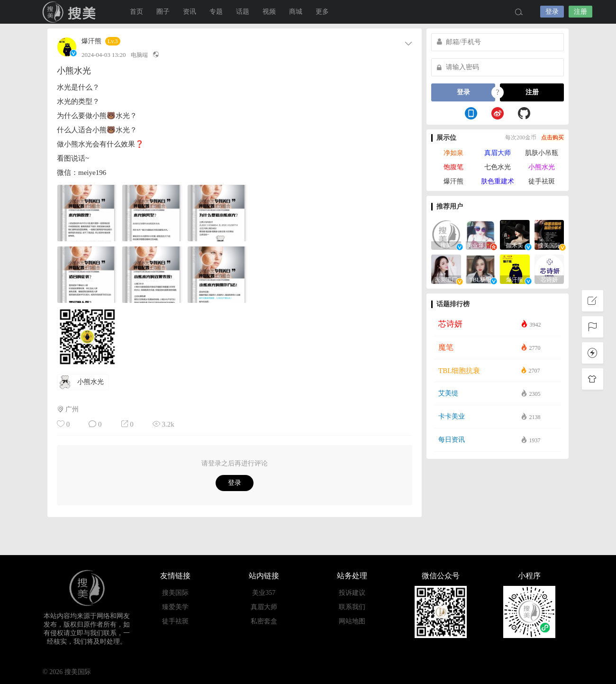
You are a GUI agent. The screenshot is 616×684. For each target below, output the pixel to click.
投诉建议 (352, 593)
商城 (296, 12)
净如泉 (453, 153)
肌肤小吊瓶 (542, 153)
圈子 (163, 12)
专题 (216, 12)
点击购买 (553, 137)
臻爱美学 (175, 607)
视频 (269, 12)
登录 (552, 12)
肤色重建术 (498, 181)
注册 (580, 12)
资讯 (190, 12)
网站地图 (352, 621)
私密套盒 (264, 621)
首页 (136, 12)
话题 (243, 12)
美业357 (264, 593)
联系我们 (352, 607)
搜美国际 (71, 12)
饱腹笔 (453, 167)
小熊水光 (542, 167)
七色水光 (498, 167)
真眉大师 (498, 153)
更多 (322, 12)
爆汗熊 (91, 41)
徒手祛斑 (542, 181)
